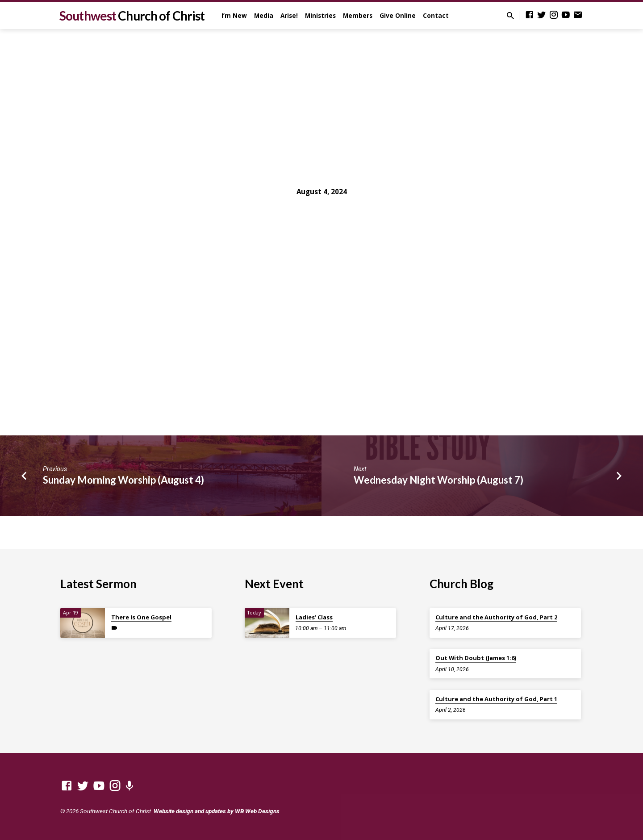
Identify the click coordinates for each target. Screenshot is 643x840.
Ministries (320, 15)
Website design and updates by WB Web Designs (217, 811)
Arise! (289, 15)
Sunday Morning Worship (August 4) (123, 480)
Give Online (398, 15)
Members (358, 15)
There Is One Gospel (141, 617)
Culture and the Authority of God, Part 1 (496, 699)
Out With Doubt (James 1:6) (476, 658)
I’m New (234, 15)
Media (264, 15)
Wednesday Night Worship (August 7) (438, 480)
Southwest (132, 16)
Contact (436, 15)
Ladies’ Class (314, 617)
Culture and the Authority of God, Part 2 (496, 617)
